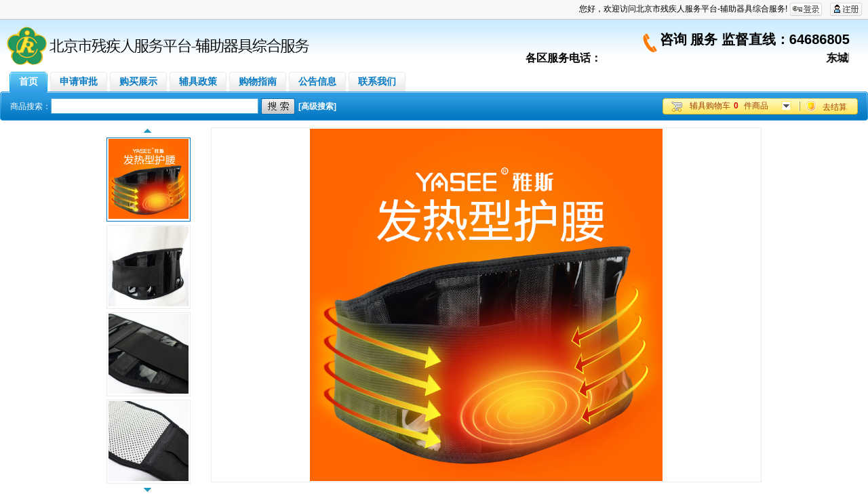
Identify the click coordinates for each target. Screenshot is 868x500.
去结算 (835, 107)
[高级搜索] (317, 106)
